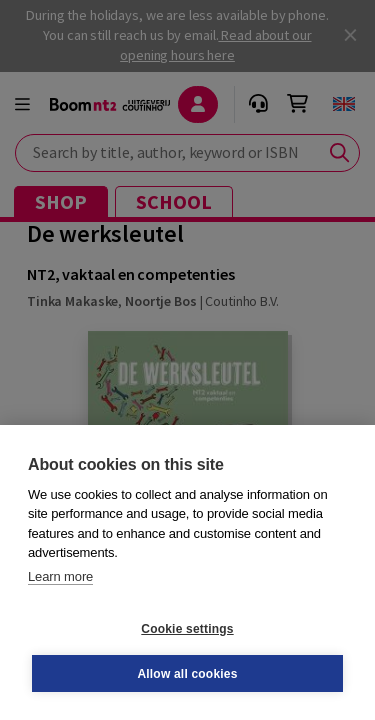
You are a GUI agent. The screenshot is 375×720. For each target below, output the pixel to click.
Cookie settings (187, 629)
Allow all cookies (187, 674)
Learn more (60, 576)
